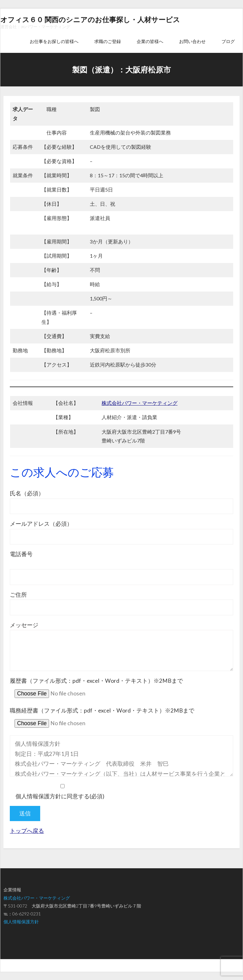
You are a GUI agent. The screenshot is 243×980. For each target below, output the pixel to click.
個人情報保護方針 (21, 922)
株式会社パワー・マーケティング (140, 403)
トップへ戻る (27, 831)
